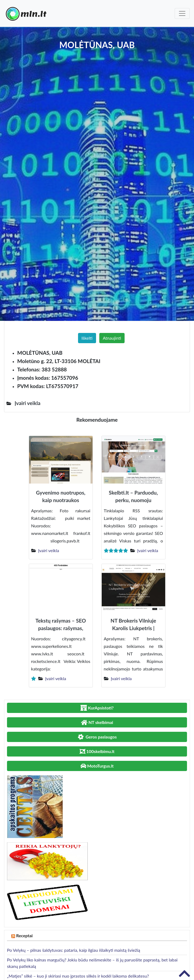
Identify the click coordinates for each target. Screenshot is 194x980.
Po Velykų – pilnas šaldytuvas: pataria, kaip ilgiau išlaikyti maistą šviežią (74, 950)
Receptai (24, 935)
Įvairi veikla (49, 550)
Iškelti (87, 338)
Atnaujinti (112, 338)
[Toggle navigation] (182, 13)
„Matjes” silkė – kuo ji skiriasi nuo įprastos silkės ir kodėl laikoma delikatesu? (78, 976)
